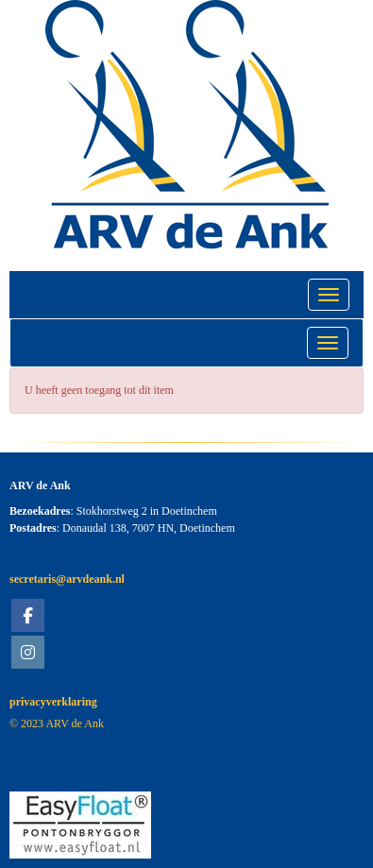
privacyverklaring (53, 702)
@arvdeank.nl (67, 579)
